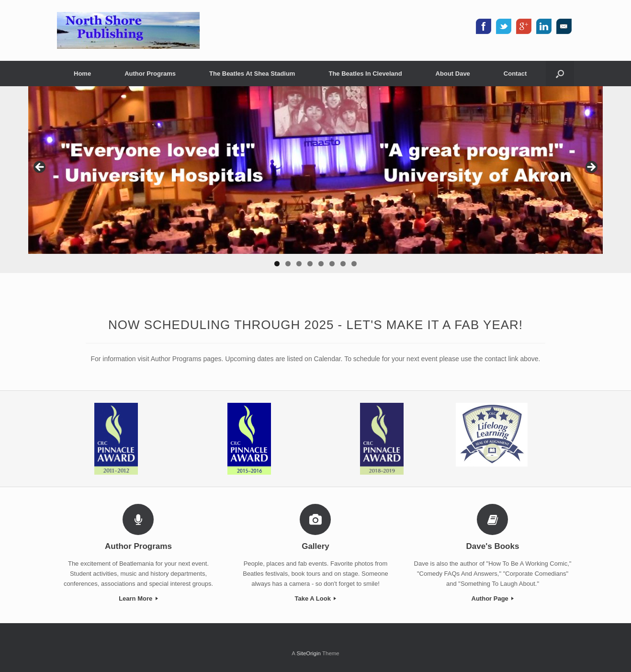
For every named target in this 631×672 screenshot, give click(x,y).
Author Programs (150, 74)
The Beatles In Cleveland (365, 74)
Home (82, 74)
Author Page (493, 598)
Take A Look (316, 598)
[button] (560, 74)
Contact (515, 74)
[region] (315, 180)
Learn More (138, 598)
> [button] (591, 168)
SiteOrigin (309, 653)
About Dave (453, 74)
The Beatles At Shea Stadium (252, 74)
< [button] (40, 168)
